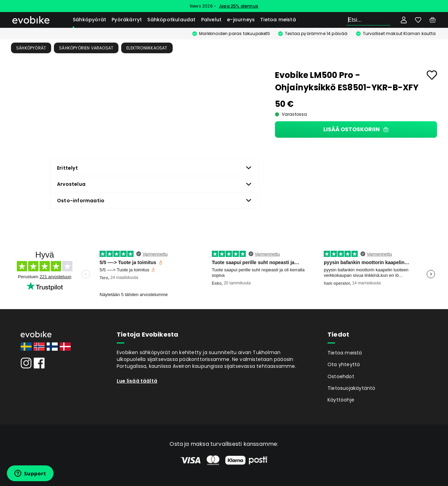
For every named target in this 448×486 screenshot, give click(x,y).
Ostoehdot (341, 376)
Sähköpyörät (89, 20)
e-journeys (241, 20)
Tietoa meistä (278, 20)
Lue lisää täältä (137, 381)
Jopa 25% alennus (239, 6)
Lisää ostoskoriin (356, 129)
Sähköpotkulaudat (171, 20)
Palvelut (211, 20)
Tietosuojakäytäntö (352, 388)
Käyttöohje (341, 400)
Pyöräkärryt (127, 20)
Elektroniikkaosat (147, 48)
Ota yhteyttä (344, 364)
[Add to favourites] (432, 75)
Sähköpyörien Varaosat (86, 48)
